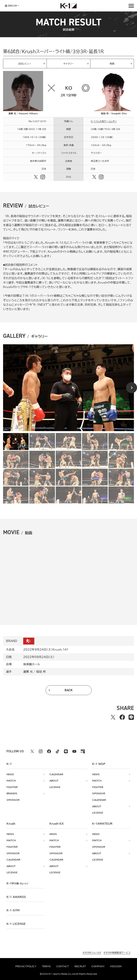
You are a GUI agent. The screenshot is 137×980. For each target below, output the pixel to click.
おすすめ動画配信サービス (117, 953)
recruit (80, 966)
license (55, 787)
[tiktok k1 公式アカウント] (57, 751)
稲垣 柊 (41, 672)
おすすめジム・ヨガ (92, 953)
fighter (12, 787)
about (54, 781)
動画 (112, 64)
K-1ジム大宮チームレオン (104, 121)
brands (12, 793)
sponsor (13, 800)
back (69, 690)
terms (46, 966)
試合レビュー (25, 64)
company (98, 966)
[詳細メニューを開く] (131, 6)
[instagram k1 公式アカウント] (41, 751)
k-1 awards (16, 897)
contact (63, 966)
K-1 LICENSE (16, 924)
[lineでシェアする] (131, 717)
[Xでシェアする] (113, 717)
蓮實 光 (28, 672)
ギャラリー (68, 64)
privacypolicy (26, 966)
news (10, 774)
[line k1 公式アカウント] (66, 751)
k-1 (17, 883)
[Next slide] (132, 388)
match (11, 781)
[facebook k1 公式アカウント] (49, 751)
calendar (56, 774)
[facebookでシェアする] (122, 717)
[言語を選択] (11, 6)
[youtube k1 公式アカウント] (74, 751)
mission (116, 966)
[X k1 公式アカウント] (32, 751)
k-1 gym (13, 910)
